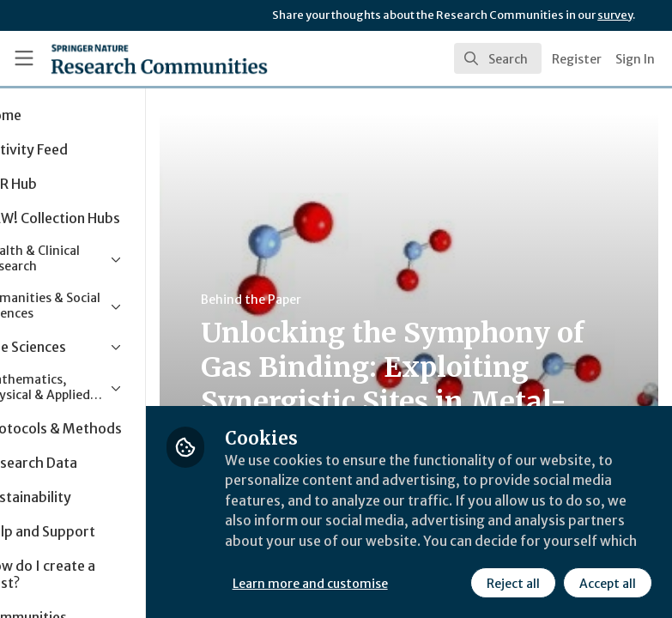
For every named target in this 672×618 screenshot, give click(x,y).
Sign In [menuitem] (635, 59)
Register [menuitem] (577, 59)
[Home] (122, 58)
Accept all (607, 583)
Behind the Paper (325, 300)
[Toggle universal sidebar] (24, 58)
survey (615, 15)
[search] (498, 58)
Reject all (512, 583)
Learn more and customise (383, 583)
